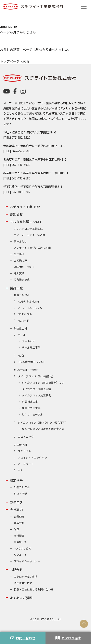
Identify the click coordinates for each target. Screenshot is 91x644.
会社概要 (19, 536)
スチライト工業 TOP (25, 207)
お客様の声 (20, 260)
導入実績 (19, 273)
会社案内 (16, 510)
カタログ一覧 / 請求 (25, 577)
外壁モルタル (22, 487)
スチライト (24, 451)
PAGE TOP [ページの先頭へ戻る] (84, 624)
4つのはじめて (22, 548)
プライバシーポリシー (27, 561)
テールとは (20, 241)
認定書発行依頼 (23, 583)
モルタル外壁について (26, 222)
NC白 (21, 356)
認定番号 (16, 480)
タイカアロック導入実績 (36, 389)
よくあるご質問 (21, 598)
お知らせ (16, 214)
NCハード (24, 320)
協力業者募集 (22, 280)
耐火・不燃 (20, 494)
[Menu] (84, 6)
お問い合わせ (23, 638)
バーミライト (26, 464)
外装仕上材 (20, 328)
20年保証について (24, 267)
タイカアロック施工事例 (36, 395)
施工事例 (19, 254)
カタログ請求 (68, 638)
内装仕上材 (20, 445)
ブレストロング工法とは (28, 229)
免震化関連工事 (31, 408)
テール (22, 335)
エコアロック (26, 437)
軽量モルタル (22, 295)
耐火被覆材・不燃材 (26, 370)
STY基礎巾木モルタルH (32, 362)
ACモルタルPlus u (28, 301)
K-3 (20, 470)
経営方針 (19, 523)
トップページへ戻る (15, 61)
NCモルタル (25, 314)
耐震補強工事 (30, 402)
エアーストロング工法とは (29, 235)
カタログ (16, 502)
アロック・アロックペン (32, 458)
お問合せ (16, 570)
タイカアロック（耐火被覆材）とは (43, 383)
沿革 (16, 529)
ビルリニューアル (32, 414)
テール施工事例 (31, 347)
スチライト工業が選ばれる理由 (32, 248)
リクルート (20, 555)
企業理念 (19, 517)
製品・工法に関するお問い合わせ (34, 589)
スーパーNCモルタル (30, 308)
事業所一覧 (20, 542)
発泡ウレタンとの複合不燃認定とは (43, 429)
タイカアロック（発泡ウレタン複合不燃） (43, 422)
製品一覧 (16, 288)
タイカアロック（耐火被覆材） (36, 376)
